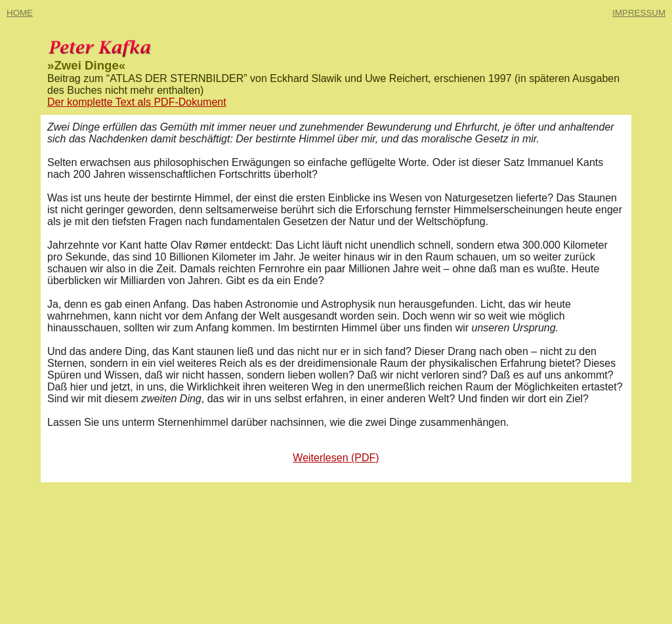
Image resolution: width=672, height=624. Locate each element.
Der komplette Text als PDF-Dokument (137, 102)
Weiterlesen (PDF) (336, 458)
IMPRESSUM (639, 13)
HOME (20, 13)
